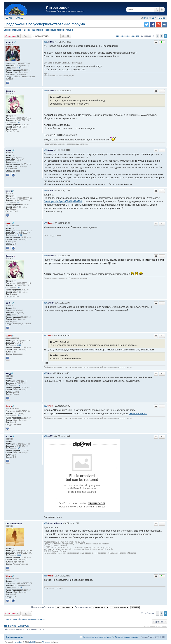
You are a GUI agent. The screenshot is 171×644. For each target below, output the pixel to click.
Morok (9, 191)
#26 (45, 256)
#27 (45, 303)
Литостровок (58, 8)
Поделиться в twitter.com (147, 24)
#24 (45, 191)
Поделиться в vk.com (164, 24)
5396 (19, 555)
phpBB (32, 642)
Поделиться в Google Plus (158, 24)
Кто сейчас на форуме (16, 626)
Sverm (9, 336)
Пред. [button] (157, 36)
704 (18, 122)
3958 (19, 345)
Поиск (157, 10)
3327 (19, 203)
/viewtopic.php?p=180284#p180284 (63, 201)
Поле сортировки (92, 607)
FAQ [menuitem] (21, 18)
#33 (45, 576)
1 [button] (162, 36)
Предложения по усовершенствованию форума (44, 24)
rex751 (9, 437)
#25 (45, 223)
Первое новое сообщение (127, 36)
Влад (8, 374)
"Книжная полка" (138, 413)
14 (18, 162)
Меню (12, 18)
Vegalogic (46, 642)
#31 (45, 436)
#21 (45, 42)
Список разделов (14, 637)
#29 (45, 373)
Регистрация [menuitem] (150, 18)
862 (18, 68)
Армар (9, 150)
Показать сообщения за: (53, 607)
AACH (8, 303)
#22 (45, 91)
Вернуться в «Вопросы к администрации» (26, 619)
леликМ (9, 42)
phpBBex (19, 642)
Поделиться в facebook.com (153, 24)
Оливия (9, 91)
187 (18, 448)
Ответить (11, 36)
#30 (45, 406)
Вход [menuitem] (163, 18)
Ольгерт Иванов (14, 524)
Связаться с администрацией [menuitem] (97, 637)
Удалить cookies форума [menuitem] (127, 637)
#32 (45, 523)
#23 (45, 150)
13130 (19, 235)
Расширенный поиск (162, 10)
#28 (45, 335)
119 (18, 385)
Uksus (9, 223)
